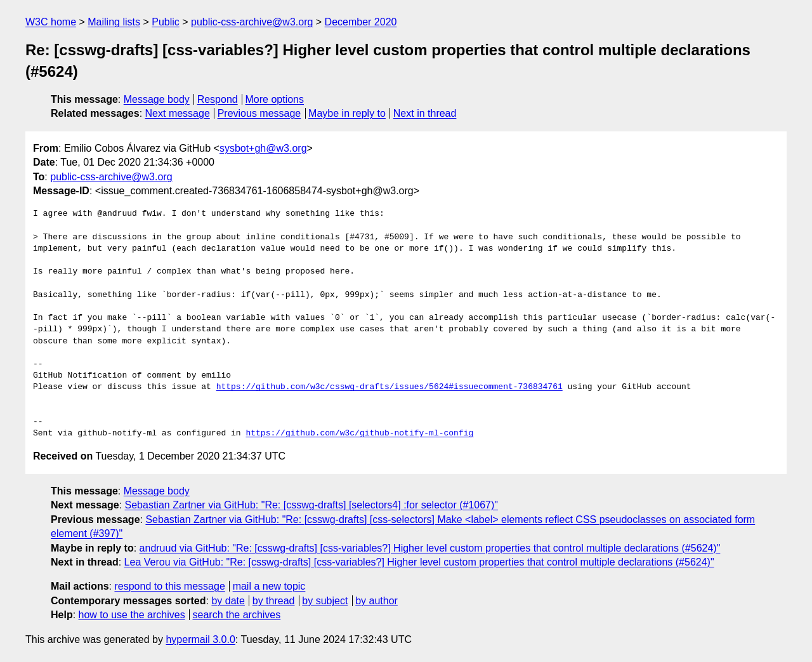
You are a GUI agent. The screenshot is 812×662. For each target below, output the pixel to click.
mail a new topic (269, 586)
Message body (157, 99)
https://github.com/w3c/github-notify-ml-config (359, 434)
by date (228, 601)
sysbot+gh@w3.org (263, 148)
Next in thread (425, 113)
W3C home (51, 22)
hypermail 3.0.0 (200, 639)
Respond (218, 99)
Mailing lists (114, 22)
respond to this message (169, 586)
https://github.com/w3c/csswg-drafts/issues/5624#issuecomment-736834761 (390, 387)
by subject (325, 601)
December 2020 (361, 22)
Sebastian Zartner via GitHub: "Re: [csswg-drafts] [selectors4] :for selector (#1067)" (311, 505)
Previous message (259, 113)
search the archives (237, 615)
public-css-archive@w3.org (252, 22)
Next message (178, 113)
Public (166, 22)
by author (377, 601)
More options (275, 99)
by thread (274, 601)
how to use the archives (132, 615)
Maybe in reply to (347, 113)
